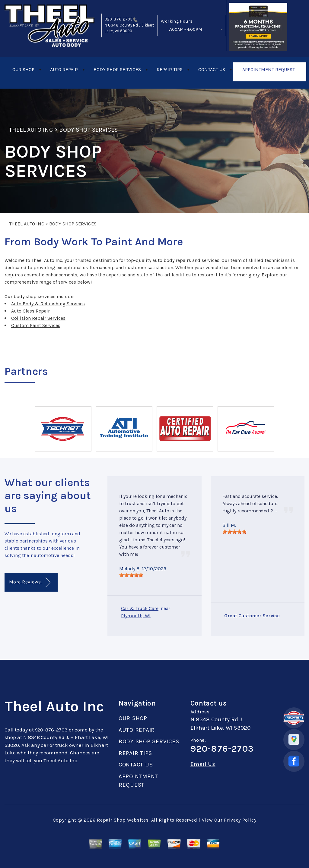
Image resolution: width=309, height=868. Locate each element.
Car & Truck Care (140, 608)
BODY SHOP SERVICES (117, 69)
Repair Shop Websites (123, 820)
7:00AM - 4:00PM (185, 29)
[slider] (131, 575)
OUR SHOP (23, 69)
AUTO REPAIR (64, 69)
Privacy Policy (240, 820)
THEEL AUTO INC (31, 130)
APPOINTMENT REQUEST (269, 69)
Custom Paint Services (36, 325)
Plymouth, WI (136, 616)
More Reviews (30, 582)
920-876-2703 (119, 19)
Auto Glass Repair (30, 311)
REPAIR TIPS (170, 69)
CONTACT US (212, 69)
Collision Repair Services (38, 318)
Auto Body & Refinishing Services (48, 304)
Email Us (203, 764)
